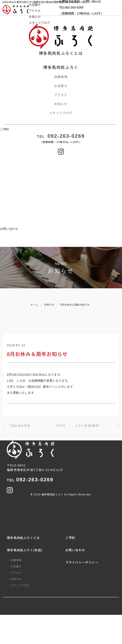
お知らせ (35, 16)
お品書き (16, 566)
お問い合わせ (75, 550)
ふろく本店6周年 (87, 426)
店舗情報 (16, 560)
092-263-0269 (30, 480)
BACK (61, 426)
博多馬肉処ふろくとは (23, 538)
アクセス (35, 10)
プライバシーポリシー (82, 562)
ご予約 (70, 538)
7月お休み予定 (20, 426)
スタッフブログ (39, 22)
